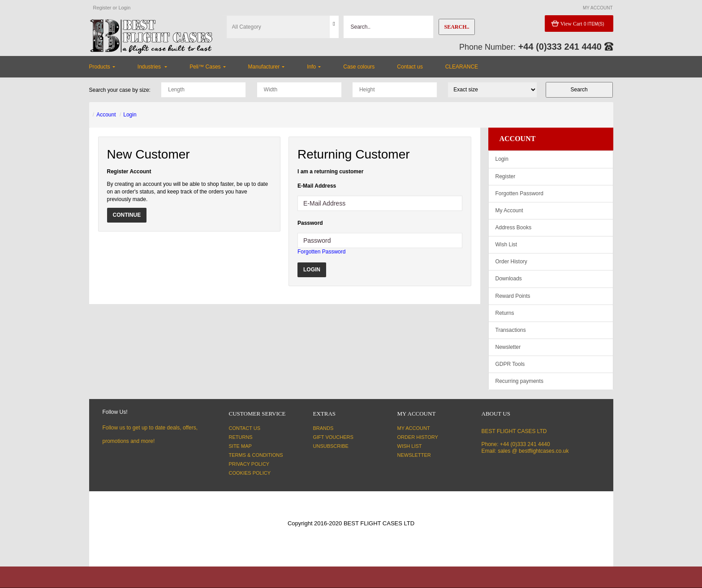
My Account (509, 210)
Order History (511, 262)
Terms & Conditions (256, 455)
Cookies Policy (250, 473)
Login (124, 8)
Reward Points (513, 296)
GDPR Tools (510, 364)
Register (102, 8)
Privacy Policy (249, 464)
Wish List (506, 245)
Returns (505, 313)
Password (310, 223)
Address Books (514, 227)
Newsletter (508, 347)
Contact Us (245, 428)
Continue (127, 215)
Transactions (511, 330)
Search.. (457, 27)
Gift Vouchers (333, 437)
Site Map (240, 446)
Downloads (509, 279)
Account (106, 115)
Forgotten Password (321, 252)
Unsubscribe (331, 446)
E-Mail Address (317, 186)
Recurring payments (519, 381)
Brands (323, 428)
